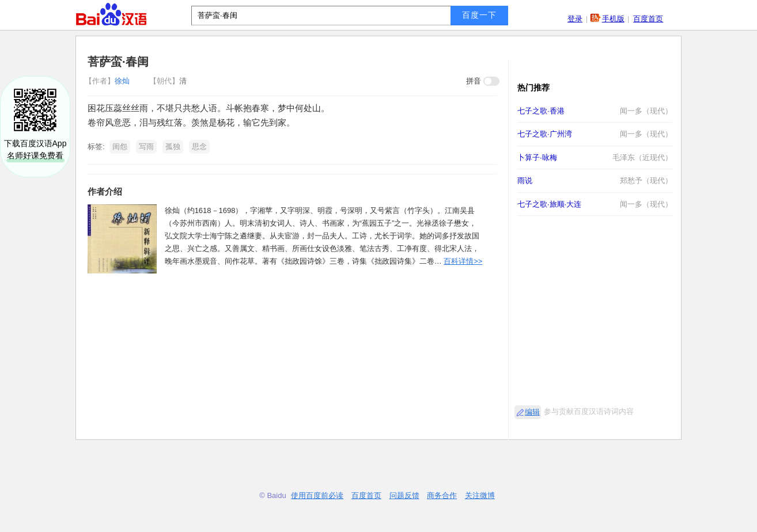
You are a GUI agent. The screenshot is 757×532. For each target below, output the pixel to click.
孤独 (173, 147)
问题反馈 (404, 495)
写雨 (146, 147)
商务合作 (442, 495)
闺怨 (120, 147)
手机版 (613, 19)
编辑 (532, 412)
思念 (199, 147)
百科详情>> (463, 261)
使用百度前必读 (317, 495)
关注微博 (480, 495)
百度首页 (648, 19)
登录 (575, 19)
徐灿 (108, 81)
